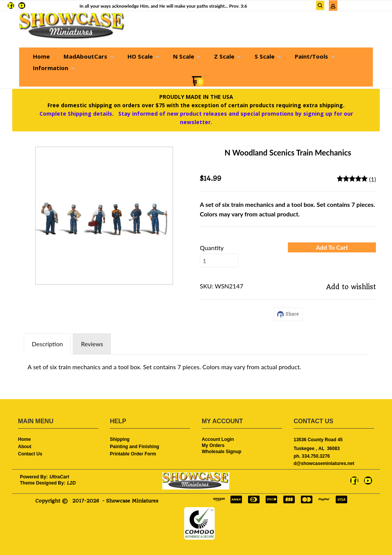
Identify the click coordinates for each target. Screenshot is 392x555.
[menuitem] (41, 56)
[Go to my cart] (198, 84)
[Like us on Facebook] (11, 6)
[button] (320, 5)
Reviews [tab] (92, 344)
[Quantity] (219, 260)
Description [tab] (47, 344)
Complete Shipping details (76, 114)
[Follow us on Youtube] (22, 6)
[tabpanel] (196, 365)
